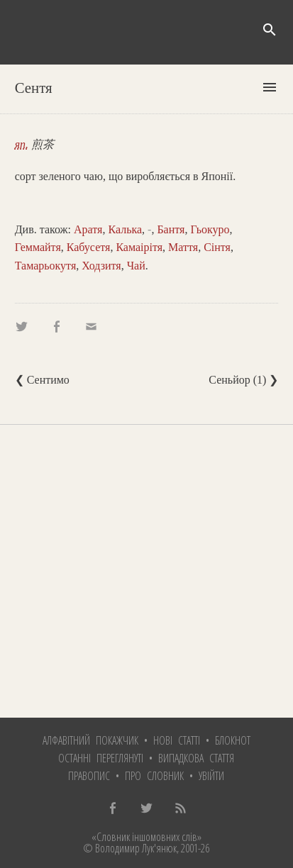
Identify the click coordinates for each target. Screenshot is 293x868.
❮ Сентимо (42, 380)
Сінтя (217, 247)
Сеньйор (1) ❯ (243, 380)
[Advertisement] (146, 571)
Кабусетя (89, 247)
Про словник (154, 776)
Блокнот (233, 740)
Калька (125, 229)
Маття (183, 247)
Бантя (171, 229)
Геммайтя (38, 247)
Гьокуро (210, 229)
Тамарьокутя (46, 266)
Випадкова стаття (196, 758)
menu (270, 87)
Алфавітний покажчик (90, 740)
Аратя (88, 229)
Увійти (211, 776)
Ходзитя (101, 266)
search (270, 30)
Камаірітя (139, 247)
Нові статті (177, 740)
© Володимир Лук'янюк (130, 848)
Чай (136, 266)
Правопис (89, 776)
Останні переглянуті (101, 758)
